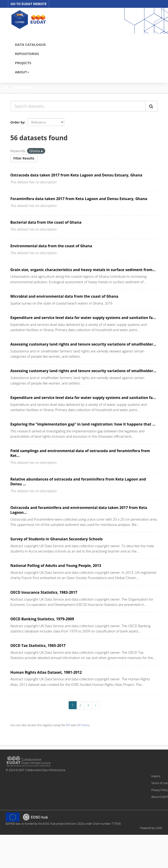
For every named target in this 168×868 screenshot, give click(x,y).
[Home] (5, 87)
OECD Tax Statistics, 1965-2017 (38, 646)
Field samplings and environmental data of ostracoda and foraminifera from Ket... (80, 453)
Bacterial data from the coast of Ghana (46, 222)
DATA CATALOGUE (30, 44)
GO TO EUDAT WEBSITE (29, 4)
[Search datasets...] (78, 106)
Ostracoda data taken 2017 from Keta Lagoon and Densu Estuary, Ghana (76, 175)
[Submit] (151, 106)
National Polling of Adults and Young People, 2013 (56, 566)
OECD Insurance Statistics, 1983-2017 (44, 592)
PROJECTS (23, 63)
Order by (17, 122)
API (68, 725)
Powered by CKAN (151, 828)
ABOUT (22, 72)
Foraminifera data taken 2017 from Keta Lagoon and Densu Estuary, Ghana (79, 199)
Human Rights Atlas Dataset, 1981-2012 (46, 672)
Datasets (22, 87)
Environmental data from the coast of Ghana (51, 246)
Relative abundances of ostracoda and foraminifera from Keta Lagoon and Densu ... (78, 482)
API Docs (83, 725)
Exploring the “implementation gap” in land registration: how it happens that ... (83, 424)
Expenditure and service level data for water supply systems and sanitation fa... (83, 318)
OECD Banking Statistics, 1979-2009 (42, 619)
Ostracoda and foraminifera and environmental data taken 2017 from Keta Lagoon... (79, 510)
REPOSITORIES (27, 54)
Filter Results (24, 158)
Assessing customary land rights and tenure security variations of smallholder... (83, 344)
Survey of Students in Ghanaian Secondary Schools (56, 539)
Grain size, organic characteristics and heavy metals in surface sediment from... (83, 270)
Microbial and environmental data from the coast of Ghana (64, 296)
